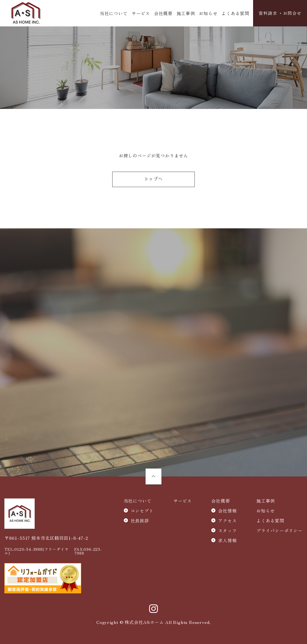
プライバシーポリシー (279, 531)
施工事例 (186, 13)
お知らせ (208, 13)
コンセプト (142, 511)
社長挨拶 (140, 521)
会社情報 (227, 511)
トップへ (153, 180)
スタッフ (227, 531)
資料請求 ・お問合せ (280, 13)
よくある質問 (235, 13)
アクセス (227, 521)
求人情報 (227, 541)
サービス (141, 13)
